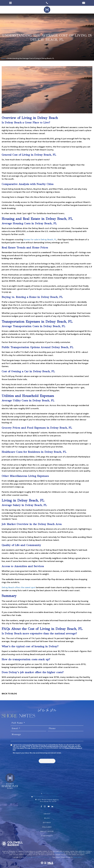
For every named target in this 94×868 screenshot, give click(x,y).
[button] (47, 761)
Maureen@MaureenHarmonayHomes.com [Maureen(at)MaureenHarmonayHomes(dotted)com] (48, 797)
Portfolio (47, 836)
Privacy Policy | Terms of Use (42, 857)
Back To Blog (9, 694)
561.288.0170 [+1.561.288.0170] (48, 794)
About (47, 814)
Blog (47, 818)
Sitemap (28, 857)
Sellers (47, 827)
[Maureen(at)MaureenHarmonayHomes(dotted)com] (84, 3)
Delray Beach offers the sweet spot (19, 587)
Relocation (47, 831)
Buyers (47, 823)
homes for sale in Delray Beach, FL (40, 240)
